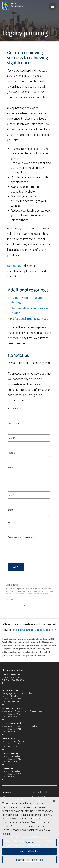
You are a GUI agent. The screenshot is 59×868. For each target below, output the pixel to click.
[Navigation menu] (53, 6)
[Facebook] (6, 683)
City (11, 495)
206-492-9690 (13, 716)
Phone (12, 453)
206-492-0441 (13, 732)
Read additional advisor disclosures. (18, 606)
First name (14, 409)
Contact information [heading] (13, 670)
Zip (10, 523)
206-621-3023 (15, 699)
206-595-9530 (13, 777)
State (12, 510)
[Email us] (4, 683)
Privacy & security (39, 797)
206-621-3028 (15, 759)
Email (12, 438)
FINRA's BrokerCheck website (35, 630)
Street (12, 468)
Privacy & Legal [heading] (39, 792)
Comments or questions (21, 538)
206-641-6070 (13, 762)
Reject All (29, 842)
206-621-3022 (15, 729)
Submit (16, 567)
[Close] (54, 801)
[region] (29, 833)
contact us (15, 338)
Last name (14, 424)
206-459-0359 (13, 701)
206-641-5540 (13, 746)
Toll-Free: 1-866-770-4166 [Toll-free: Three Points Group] (13, 680)
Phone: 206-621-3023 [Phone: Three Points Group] (12, 677)
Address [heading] (6, 792)
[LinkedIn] (7, 704)
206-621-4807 (15, 744)
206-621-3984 (15, 714)
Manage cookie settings (29, 860)
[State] (29, 516)
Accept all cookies (30, 851)
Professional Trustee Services (29, 319)
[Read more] (10, 599)
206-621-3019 (15, 774)
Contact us (14, 266)
